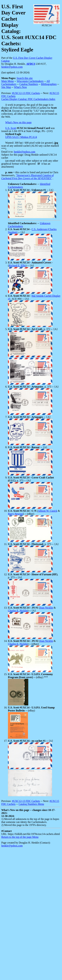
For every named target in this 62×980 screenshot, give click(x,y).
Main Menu (8, 81)
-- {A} (31, 190)
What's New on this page (18, 122)
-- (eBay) (31, 709)
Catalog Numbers (29, 84)
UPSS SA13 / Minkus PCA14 (21, 137)
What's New (21, 87)
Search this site (25, 78)
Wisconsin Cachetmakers (30, 81)
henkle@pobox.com (12, 67)
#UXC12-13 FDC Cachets (26, 93)
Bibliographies (49, 84)
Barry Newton (15, 514)
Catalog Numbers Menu (31, 804)
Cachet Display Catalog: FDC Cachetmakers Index (28, 99)
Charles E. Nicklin (18, 611)
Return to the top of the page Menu (20, 837)
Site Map (6, 87)
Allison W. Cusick (48, 511)
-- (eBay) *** (30, 676)
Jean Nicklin (46, 608)
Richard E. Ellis (17, 266)
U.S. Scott (11, 128)
